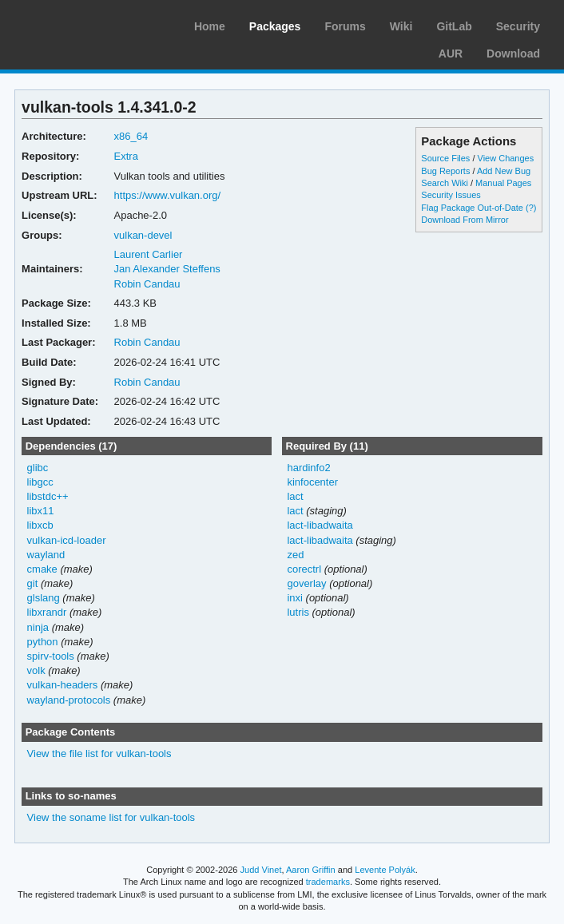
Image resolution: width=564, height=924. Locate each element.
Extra (126, 156)
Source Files (445, 158)
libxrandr (47, 612)
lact (295, 496)
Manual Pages (503, 183)
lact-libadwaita (320, 525)
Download (513, 54)
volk (36, 670)
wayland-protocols (69, 700)
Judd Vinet (261, 870)
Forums (345, 26)
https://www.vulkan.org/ (168, 195)
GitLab (454, 26)
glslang (44, 598)
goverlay (306, 583)
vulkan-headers (63, 685)
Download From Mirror (465, 220)
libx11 (41, 511)
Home (210, 26)
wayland (46, 555)
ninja (38, 627)
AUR (451, 54)
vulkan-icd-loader (67, 540)
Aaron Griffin (311, 870)
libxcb (40, 525)
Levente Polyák (385, 870)
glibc (38, 468)
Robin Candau (147, 284)
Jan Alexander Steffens (167, 269)
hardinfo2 (308, 468)
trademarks (328, 882)
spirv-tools (51, 656)
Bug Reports (445, 171)
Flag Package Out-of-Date (472, 208)
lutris (298, 612)
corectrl (304, 569)
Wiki (401, 26)
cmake (42, 569)
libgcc (40, 482)
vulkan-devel (143, 235)
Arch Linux (88, 24)
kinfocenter (312, 482)
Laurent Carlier (149, 254)
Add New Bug (504, 171)
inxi (294, 598)
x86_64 (131, 136)
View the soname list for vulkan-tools (111, 817)
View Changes (506, 158)
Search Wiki (445, 183)
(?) (531, 208)
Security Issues (451, 195)
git (33, 583)
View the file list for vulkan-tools (99, 753)
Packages (275, 26)
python (43, 642)
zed (295, 555)
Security (518, 26)
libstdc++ (48, 496)
